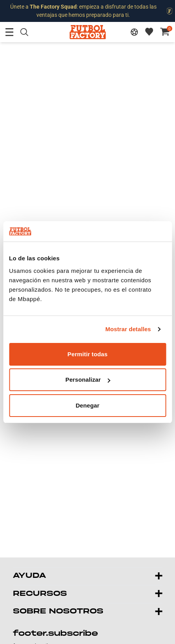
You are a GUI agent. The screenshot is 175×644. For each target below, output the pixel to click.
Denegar (87, 405)
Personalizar (88, 380)
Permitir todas (87, 354)
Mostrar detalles (128, 329)
